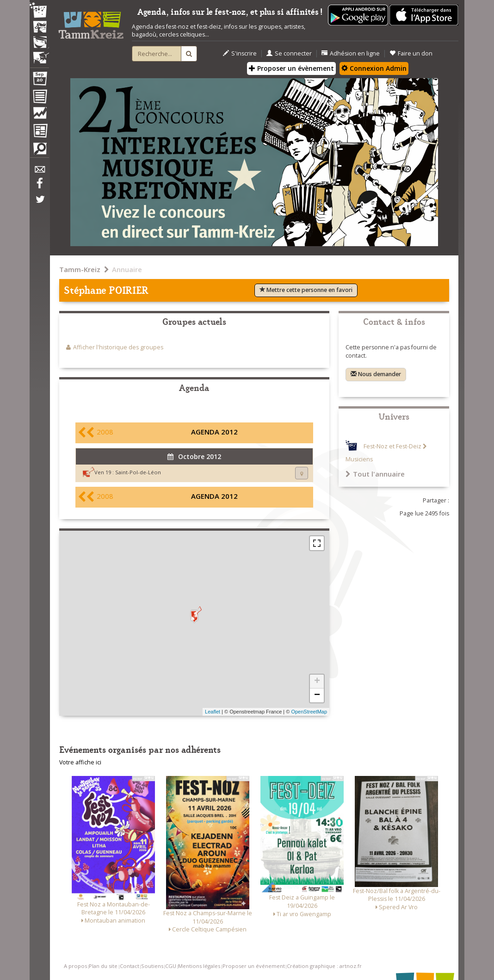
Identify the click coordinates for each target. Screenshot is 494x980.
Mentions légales (199, 966)
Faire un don (411, 53)
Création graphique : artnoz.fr (324, 966)
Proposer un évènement (291, 68)
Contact (130, 966)
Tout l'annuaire (375, 474)
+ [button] (317, 682)
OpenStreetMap (309, 712)
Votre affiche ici (80, 762)
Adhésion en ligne (351, 53)
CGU (171, 966)
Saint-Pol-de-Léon (138, 472)
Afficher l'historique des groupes (118, 347)
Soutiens (152, 966)
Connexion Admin (374, 68)
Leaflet (213, 712)
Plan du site (103, 966)
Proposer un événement (254, 966)
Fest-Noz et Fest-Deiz (392, 446)
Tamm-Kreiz (80, 269)
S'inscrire (240, 53)
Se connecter (289, 53)
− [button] (317, 695)
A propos (75, 966)
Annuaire (127, 269)
